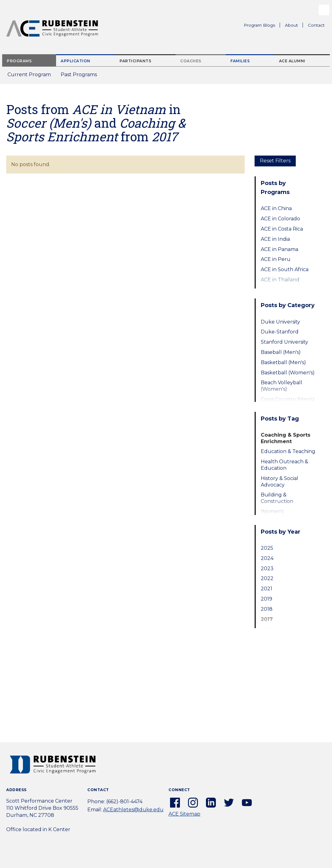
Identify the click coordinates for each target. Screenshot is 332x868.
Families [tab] (240, 61)
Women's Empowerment (280, 515)
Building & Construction (277, 498)
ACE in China (276, 208)
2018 (267, 609)
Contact (316, 25)
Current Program (29, 75)
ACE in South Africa (285, 269)
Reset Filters (275, 161)
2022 (267, 578)
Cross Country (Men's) (288, 399)
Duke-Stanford (280, 332)
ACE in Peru (276, 259)
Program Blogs (259, 25)
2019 (266, 599)
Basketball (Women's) (288, 373)
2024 (267, 558)
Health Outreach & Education (284, 465)
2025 (267, 548)
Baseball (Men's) (281, 352)
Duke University (280, 322)
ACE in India (275, 239)
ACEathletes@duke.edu (133, 810)
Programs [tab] (19, 61)
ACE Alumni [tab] (292, 61)
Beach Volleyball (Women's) (282, 386)
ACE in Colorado (280, 219)
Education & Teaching (288, 451)
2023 (267, 568)
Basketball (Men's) (283, 362)
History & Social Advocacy (280, 482)
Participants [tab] (135, 61)
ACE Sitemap (184, 814)
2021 (266, 589)
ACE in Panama (280, 249)
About (294, 26)
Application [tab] (76, 61)
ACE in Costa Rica (282, 229)
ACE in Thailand (280, 280)
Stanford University (284, 342)
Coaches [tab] (191, 61)
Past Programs (81, 76)
